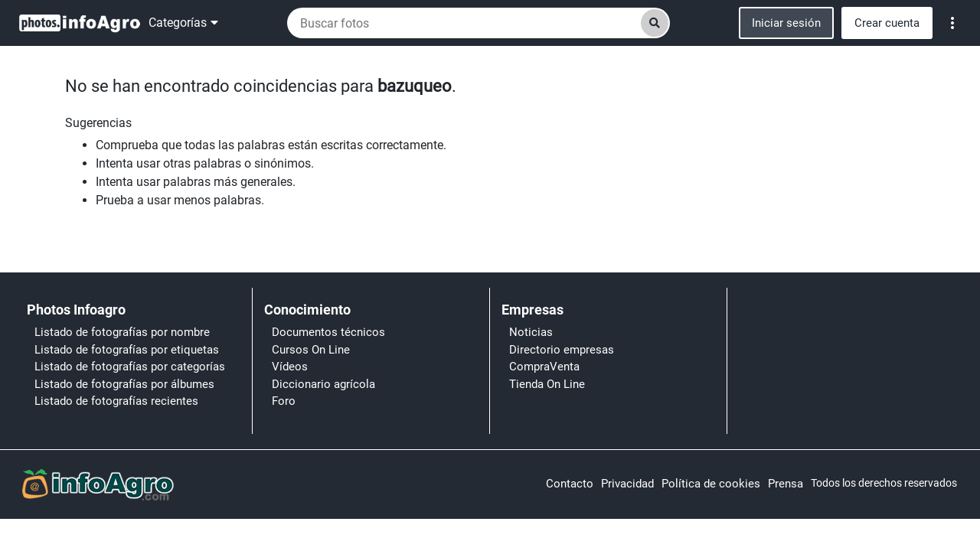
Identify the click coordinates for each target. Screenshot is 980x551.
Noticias (531, 332)
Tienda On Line (547, 384)
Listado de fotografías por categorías (130, 367)
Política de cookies (711, 484)
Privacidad (627, 484)
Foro (284, 401)
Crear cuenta (887, 23)
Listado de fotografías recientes (116, 401)
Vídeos (290, 367)
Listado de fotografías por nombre (122, 332)
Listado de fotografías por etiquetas (127, 350)
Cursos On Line (311, 350)
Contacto (570, 484)
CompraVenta (544, 367)
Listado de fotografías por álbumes (124, 384)
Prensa (786, 484)
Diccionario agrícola (323, 384)
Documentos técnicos (328, 332)
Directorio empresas (562, 350)
